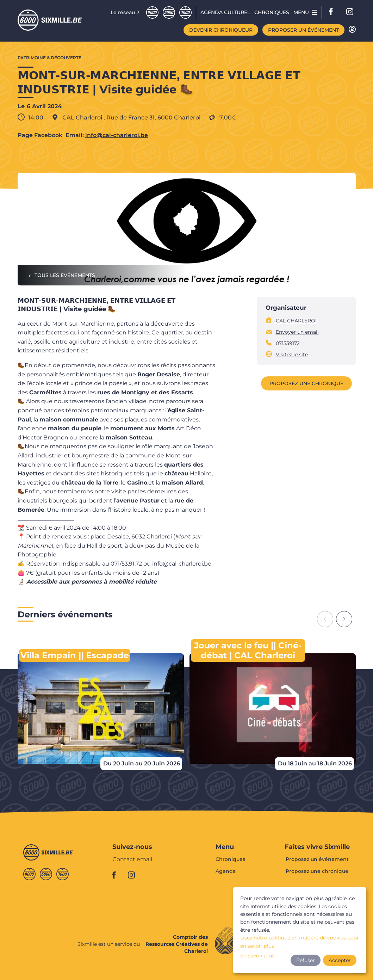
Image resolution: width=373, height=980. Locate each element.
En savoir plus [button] (257, 956)
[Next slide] (344, 619)
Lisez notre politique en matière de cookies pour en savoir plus (300, 942)
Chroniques (230, 859)
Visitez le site (292, 355)
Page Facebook (40, 135)
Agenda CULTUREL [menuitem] (225, 12)
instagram (350, 12)
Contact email (132, 860)
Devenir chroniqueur (221, 30)
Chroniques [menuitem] (272, 12)
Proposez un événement (317, 859)
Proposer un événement (303, 30)
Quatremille (152, 13)
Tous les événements (65, 275)
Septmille (185, 13)
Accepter (340, 960)
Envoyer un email (297, 332)
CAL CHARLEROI (296, 321)
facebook (333, 12)
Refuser (306, 960)
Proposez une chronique (306, 383)
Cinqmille (169, 13)
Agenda (226, 871)
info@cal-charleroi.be (117, 135)
